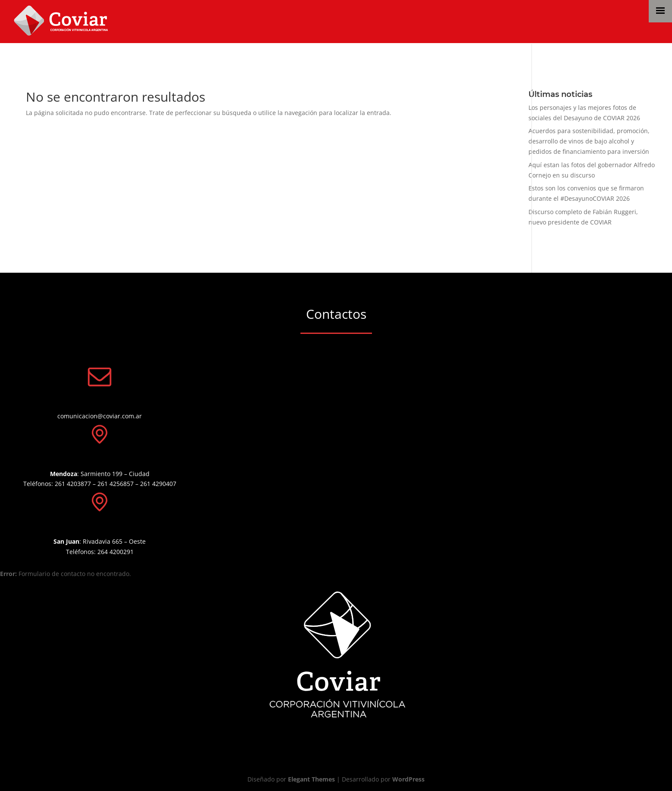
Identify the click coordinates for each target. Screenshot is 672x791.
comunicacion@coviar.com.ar (100, 416)
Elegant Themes (311, 779)
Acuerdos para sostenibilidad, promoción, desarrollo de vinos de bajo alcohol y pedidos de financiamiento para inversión (589, 141)
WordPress (408, 779)
